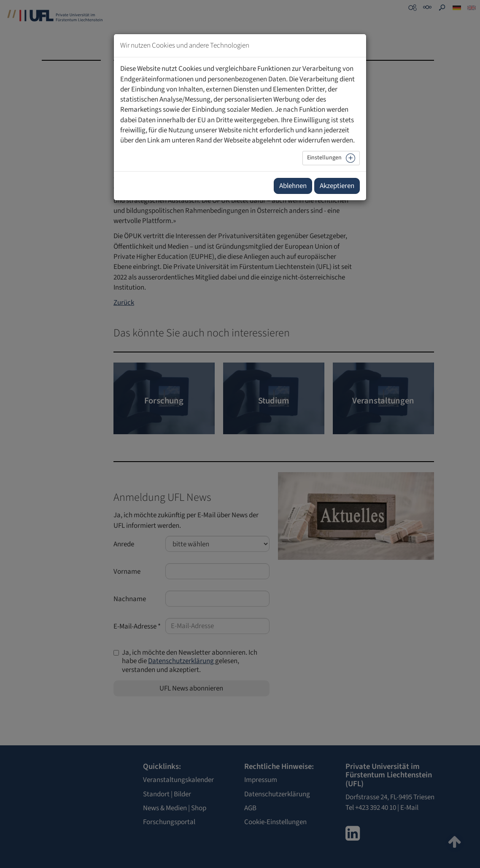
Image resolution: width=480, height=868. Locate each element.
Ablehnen (293, 186)
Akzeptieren (337, 186)
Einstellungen (324, 158)
